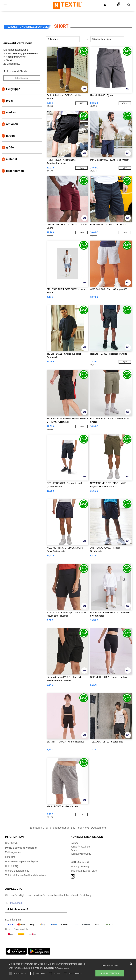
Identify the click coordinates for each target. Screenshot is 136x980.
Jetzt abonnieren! (18, 909)
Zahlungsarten (13, 852)
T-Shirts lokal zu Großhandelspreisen (25, 875)
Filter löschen (22, 78)
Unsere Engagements (17, 871)
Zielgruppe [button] (13, 89)
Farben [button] (10, 136)
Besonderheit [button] (15, 171)
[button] (105, 5)
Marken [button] (11, 112)
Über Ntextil (12, 843)
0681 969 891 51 (80, 862)
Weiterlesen (63, 968)
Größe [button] (10, 147)
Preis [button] (9, 101)
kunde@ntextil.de (80, 847)
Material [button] (11, 159)
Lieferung (10, 857)
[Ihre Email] (24, 903)
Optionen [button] (12, 124)
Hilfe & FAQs (12, 866)
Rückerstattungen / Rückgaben (22, 862)
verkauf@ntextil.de (81, 854)
